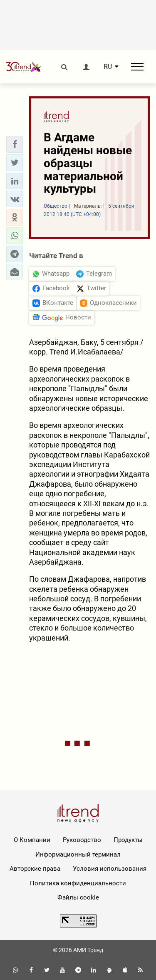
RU (108, 67)
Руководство (82, 840)
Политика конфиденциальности (78, 883)
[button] (15, 144)
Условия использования (110, 869)
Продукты (128, 840)
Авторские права (35, 869)
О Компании (32, 840)
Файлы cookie (78, 897)
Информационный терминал (78, 854)
